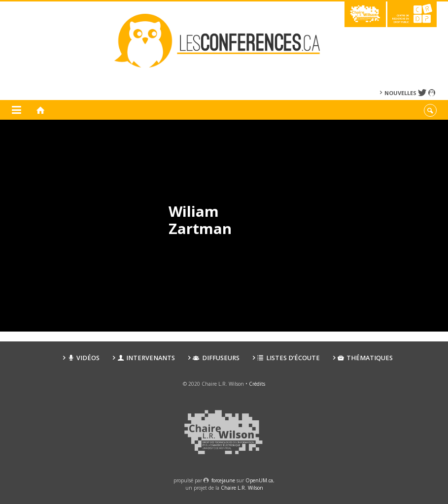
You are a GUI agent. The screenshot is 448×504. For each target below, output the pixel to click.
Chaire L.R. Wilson (242, 488)
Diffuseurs (216, 358)
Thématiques (365, 358)
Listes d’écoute (289, 358)
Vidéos (84, 358)
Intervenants (146, 358)
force (223, 480)
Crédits (257, 384)
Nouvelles (400, 93)
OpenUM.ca (259, 480)
